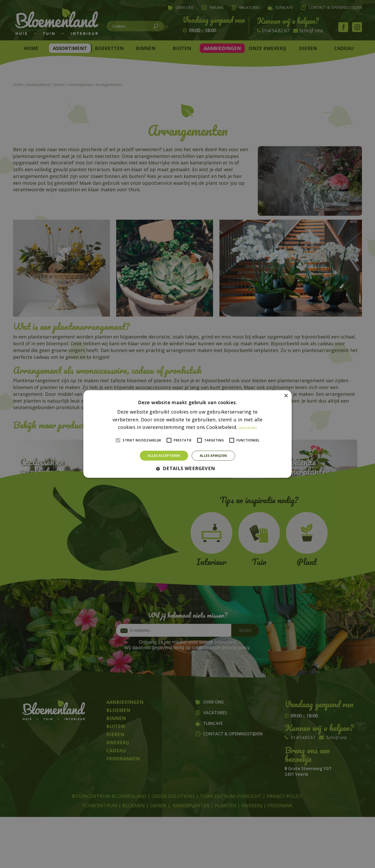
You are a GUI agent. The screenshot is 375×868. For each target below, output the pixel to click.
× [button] (286, 396)
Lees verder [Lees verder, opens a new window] (248, 428)
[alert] (187, 434)
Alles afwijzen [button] (213, 456)
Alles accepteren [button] (164, 456)
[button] (187, 469)
